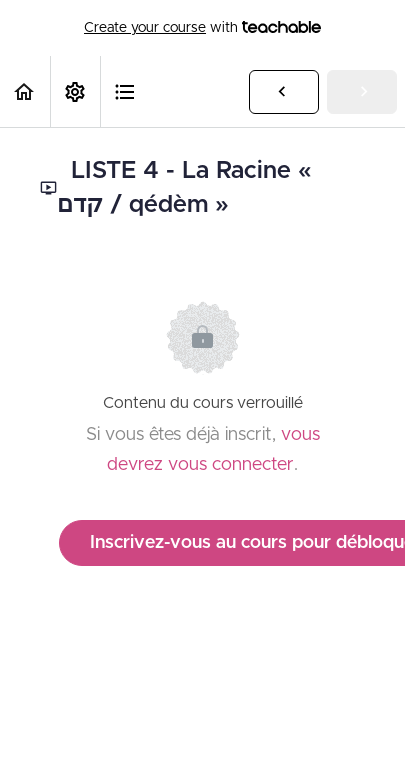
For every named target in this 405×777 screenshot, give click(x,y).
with (202, 28)
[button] (25, 91)
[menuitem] (75, 91)
